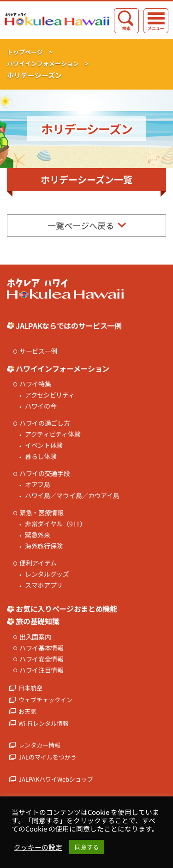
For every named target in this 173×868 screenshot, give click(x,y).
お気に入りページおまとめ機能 (66, 609)
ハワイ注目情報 (42, 670)
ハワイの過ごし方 (45, 423)
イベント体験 (44, 445)
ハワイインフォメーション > (48, 63)
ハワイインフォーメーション (63, 368)
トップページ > (30, 52)
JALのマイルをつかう (48, 757)
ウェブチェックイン (45, 700)
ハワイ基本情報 (42, 648)
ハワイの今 (41, 406)
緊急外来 (38, 535)
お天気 (27, 711)
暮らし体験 (41, 456)
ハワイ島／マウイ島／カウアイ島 (72, 496)
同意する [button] (87, 847)
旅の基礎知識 (37, 621)
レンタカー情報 (39, 745)
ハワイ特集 (35, 384)
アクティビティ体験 (53, 434)
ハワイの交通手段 (45, 473)
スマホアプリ (44, 585)
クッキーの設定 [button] (38, 847)
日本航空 (30, 688)
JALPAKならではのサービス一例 (69, 325)
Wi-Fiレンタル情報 (44, 723)
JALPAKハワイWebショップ (56, 779)
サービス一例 (38, 351)
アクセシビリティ (50, 395)
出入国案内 (35, 637)
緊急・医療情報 (42, 513)
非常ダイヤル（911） (56, 524)
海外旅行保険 (44, 546)
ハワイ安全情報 (42, 659)
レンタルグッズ (47, 574)
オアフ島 (38, 485)
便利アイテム (38, 563)
